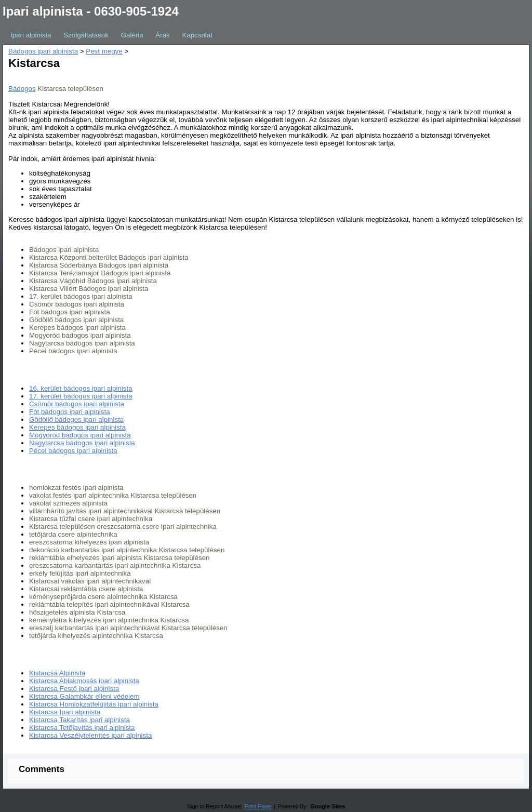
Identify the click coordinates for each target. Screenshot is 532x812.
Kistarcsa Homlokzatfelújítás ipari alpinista (94, 704)
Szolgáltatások (86, 35)
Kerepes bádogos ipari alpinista (77, 427)
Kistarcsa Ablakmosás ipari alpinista (84, 681)
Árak (162, 35)
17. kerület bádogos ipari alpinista (81, 396)
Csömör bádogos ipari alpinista (77, 404)
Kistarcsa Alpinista (57, 673)
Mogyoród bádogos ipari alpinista (80, 435)
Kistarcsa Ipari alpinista (65, 712)
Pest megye (104, 51)
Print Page (258, 806)
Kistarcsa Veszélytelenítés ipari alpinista (90, 735)
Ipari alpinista (31, 35)
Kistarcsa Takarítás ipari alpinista (79, 720)
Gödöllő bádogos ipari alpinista (76, 420)
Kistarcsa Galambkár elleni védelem (84, 696)
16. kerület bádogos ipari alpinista (81, 388)
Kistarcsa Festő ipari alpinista (74, 689)
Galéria (132, 35)
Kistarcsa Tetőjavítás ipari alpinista (82, 728)
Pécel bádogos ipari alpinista (73, 451)
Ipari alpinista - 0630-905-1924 (91, 11)
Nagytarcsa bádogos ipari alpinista (82, 443)
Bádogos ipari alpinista (43, 51)
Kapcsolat (197, 35)
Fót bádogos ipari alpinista (70, 412)
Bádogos (22, 89)
